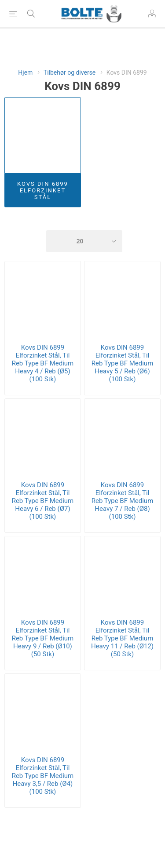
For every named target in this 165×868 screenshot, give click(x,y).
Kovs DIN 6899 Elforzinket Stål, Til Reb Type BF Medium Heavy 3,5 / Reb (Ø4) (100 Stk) (43, 776)
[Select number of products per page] (84, 241)
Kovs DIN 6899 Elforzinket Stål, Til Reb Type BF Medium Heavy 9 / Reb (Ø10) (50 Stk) (43, 638)
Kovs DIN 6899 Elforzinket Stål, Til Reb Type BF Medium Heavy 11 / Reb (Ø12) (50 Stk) (122, 638)
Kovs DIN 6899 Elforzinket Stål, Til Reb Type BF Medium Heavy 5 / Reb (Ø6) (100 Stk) (123, 363)
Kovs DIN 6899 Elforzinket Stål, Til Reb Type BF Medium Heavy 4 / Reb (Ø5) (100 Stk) (43, 363)
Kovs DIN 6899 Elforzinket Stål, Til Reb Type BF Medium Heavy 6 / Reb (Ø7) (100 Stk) (43, 501)
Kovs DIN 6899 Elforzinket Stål (43, 190)
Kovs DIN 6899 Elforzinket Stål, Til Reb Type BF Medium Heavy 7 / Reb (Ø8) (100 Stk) (123, 501)
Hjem (25, 72)
